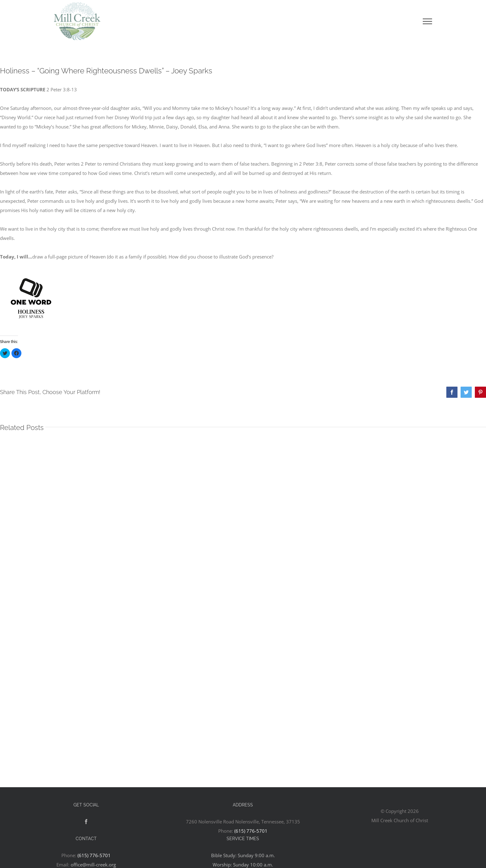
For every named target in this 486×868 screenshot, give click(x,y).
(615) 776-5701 (251, 831)
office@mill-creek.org (93, 865)
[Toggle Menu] (427, 21)
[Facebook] (86, 822)
